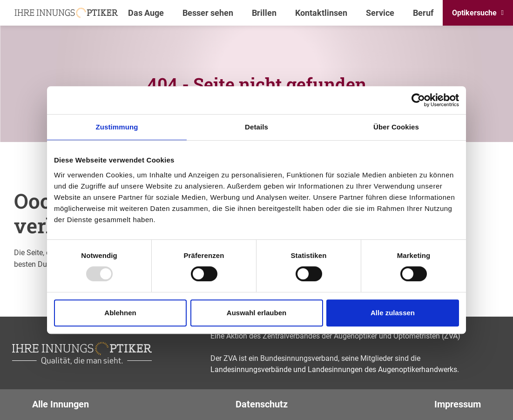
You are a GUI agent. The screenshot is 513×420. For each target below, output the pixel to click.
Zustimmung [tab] (117, 127)
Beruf (423, 13)
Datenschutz (262, 404)
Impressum (458, 404)
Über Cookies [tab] (396, 127)
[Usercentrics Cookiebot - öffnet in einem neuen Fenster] (418, 100)
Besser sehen (208, 13)
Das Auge (146, 13)
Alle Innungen (61, 404)
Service (380, 13)
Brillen (264, 13)
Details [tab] (256, 127)
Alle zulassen (393, 313)
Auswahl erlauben (256, 313)
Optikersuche (474, 13)
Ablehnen (120, 313)
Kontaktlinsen (321, 13)
